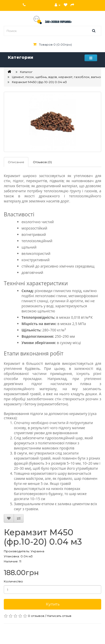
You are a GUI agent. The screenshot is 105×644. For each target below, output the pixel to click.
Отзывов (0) (42, 162)
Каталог (26, 72)
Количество (13, 581)
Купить (53, 604)
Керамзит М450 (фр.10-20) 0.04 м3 (39, 82)
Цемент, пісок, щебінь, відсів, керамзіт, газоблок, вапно (56, 77)
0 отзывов (36, 616)
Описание (16, 162)
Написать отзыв (59, 616)
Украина (37, 551)
